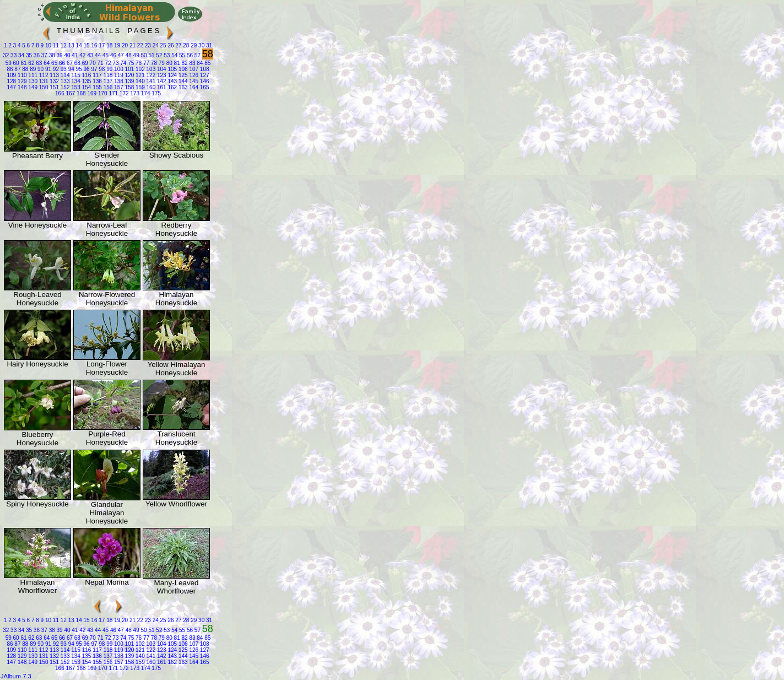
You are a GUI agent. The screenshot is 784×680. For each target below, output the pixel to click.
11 (55, 45)
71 (100, 63)
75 (130, 63)
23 (147, 45)
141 (150, 81)
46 (112, 55)
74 (122, 63)
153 (75, 87)
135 (86, 81)
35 (28, 55)
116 (86, 75)
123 (161, 75)
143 (172, 81)
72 (107, 63)
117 (96, 75)
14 (78, 45)
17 (101, 45)
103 (150, 69)
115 (75, 75)
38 (51, 55)
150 (43, 87)
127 (204, 75)
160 (150, 87)
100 (118, 69)
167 (70, 93)
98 (101, 69)
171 (113, 93)
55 (181, 55)
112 (43, 75)
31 (208, 45)
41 (74, 55)
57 (197, 55)
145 (193, 81)
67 (69, 63)
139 (129, 81)
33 (13, 55)
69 (84, 63)
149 (32, 87)
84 (199, 63)
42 (82, 55)
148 (21, 87)
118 (107, 75)
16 (94, 45)
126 (193, 75)
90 (40, 69)
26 (170, 45)
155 (96, 87)
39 (59, 55)
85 (207, 63)
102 (139, 69)
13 (71, 45)
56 (189, 55)
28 (186, 45)
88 (24, 69)
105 (172, 69)
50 (143, 55)
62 (31, 63)
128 (11, 81)
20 (124, 45)
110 (21, 75)
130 (32, 81)
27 (178, 45)
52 (159, 55)
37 (44, 55)
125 (182, 75)
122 (150, 75)
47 (120, 55)
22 (139, 45)
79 (161, 63)
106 (182, 69)
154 (86, 87)
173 (134, 93)
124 (172, 75)
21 (132, 45)
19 (116, 45)
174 (145, 93)
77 (145, 63)
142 (161, 81)
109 (11, 75)
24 (155, 45)
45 (105, 55)
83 (192, 63)
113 (54, 75)
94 (71, 69)
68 (77, 63)
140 (139, 81)
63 (39, 63)
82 (184, 63)
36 (36, 55)
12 (63, 45)
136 (96, 81)
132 (54, 81)
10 (47, 45)
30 (201, 45)
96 (86, 69)
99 (109, 69)
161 (161, 87)
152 (64, 87)
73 (115, 63)
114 (64, 75)
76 (138, 63)
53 (166, 55)
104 (161, 69)
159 (139, 87)
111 (32, 75)
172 (123, 93)
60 (15, 63)
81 (176, 63)
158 (129, 87)
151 (54, 87)
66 (61, 63)
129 (21, 81)
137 (107, 81)
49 (136, 55)
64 (46, 63)
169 (91, 93)
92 (55, 69)
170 (102, 93)
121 (139, 75)
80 (169, 63)
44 (97, 55)
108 (204, 69)
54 (174, 55)
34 (20, 55)
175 (155, 93)
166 (60, 93)
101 (129, 69)
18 (109, 45)
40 (67, 55)
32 (6, 55)
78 (153, 63)
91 (47, 69)
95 (78, 69)
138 (118, 81)
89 (32, 69)
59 (9, 63)
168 (80, 93)
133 (64, 81)
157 (118, 87)
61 (23, 63)
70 (92, 63)
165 (204, 87)
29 (193, 45)
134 (75, 81)
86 (10, 69)
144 (182, 81)
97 (94, 69)
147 (11, 87)
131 (43, 81)
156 (107, 87)
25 (163, 45)
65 (53, 63)
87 (17, 69)
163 (182, 87)
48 (128, 55)
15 (86, 45)
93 (63, 69)
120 (129, 75)
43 (89, 55)
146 (204, 81)
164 (193, 87)
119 (118, 75)
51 (151, 55)
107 (193, 69)
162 (172, 87)
